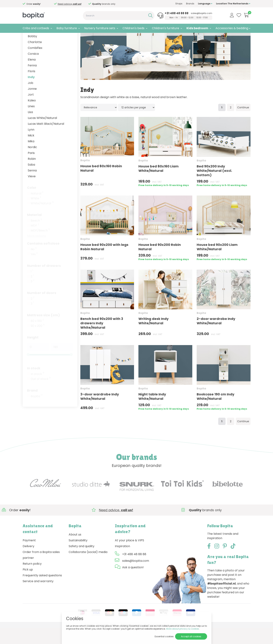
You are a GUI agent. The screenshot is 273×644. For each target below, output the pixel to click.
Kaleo (32, 116)
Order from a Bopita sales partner (41, 571)
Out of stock (41, 395)
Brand (32, 406)
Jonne (32, 105)
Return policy (32, 580)
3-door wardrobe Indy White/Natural (100, 412)
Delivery (28, 562)
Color (32, 204)
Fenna (32, 81)
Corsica (33, 70)
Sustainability (78, 556)
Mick (31, 151)
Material (34, 231)
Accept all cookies (191, 636)
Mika (31, 157)
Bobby (32, 52)
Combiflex (35, 64)
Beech (36, 237)
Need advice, (101, 4)
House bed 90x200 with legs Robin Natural (104, 263)
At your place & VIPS (129, 556)
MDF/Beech (40, 247)
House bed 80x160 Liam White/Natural (159, 184)
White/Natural (42, 219)
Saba (31, 181)
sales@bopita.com (202, 13)
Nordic (32, 163)
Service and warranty (38, 597)
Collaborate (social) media (88, 568)
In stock (34, 384)
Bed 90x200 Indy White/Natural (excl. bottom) (214, 187)
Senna (32, 186)
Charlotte (35, 58)
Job (30, 99)
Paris (31, 169)
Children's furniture (166, 28)
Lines (31, 122)
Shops (179, 4)
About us (75, 551)
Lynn (31, 146)
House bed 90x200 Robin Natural (160, 263)
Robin (32, 175)
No (34, 265)
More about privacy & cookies (183, 629)
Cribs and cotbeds (36, 28)
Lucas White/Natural (42, 134)
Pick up (28, 586)
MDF (35, 242)
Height (33, 353)
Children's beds (133, 28)
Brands (190, 4)
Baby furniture (67, 28)
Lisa (30, 128)
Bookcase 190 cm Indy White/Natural (215, 412)
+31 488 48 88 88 (177, 13)
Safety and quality (82, 562)
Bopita (37, 412)
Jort (31, 111)
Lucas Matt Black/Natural (46, 140)
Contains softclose (43, 259)
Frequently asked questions (42, 591)
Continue (243, 124)
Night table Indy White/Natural (152, 412)
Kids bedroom (197, 28)
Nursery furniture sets (100, 28)
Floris (31, 87)
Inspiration (122, 562)
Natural (37, 210)
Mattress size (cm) (43, 331)
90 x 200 (38, 342)
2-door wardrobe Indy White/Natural (216, 337)
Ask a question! (133, 583)
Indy (31, 93)
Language (205, 4)
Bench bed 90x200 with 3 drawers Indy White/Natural (102, 339)
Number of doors (42, 309)
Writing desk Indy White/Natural (153, 337)
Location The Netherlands (233, 4)
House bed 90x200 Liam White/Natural (217, 263)
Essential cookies (164, 636)
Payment (29, 556)
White (36, 214)
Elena (32, 76)
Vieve (32, 192)
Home (26, 37)
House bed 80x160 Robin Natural (101, 184)
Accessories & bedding (232, 28)
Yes (34, 270)
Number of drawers (44, 282)
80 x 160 (37, 337)
